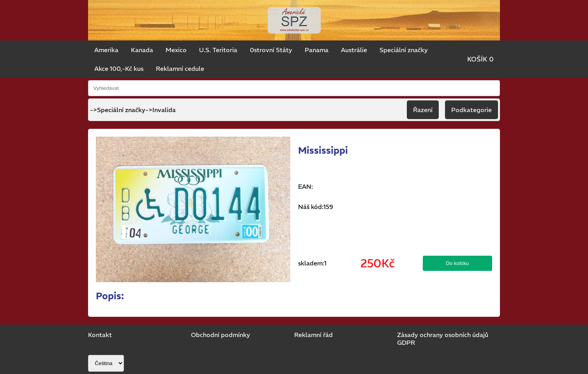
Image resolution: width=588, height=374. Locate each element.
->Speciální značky (118, 110)
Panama (317, 50)
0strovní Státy (271, 50)
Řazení (423, 110)
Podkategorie (471, 110)
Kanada (142, 50)
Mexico (176, 50)
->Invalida (161, 110)
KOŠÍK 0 (480, 59)
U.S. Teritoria (218, 50)
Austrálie (354, 50)
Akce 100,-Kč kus (119, 68)
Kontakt (100, 335)
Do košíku (457, 263)
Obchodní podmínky (221, 335)
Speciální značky (404, 50)
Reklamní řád (313, 335)
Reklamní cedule (180, 68)
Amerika (106, 50)
